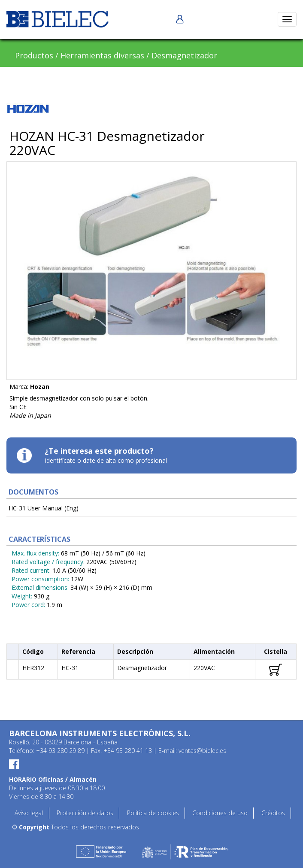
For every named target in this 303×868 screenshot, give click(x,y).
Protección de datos (85, 813)
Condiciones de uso (220, 813)
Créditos (273, 813)
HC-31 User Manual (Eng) (44, 508)
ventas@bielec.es (202, 751)
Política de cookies (153, 813)
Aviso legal (29, 813)
